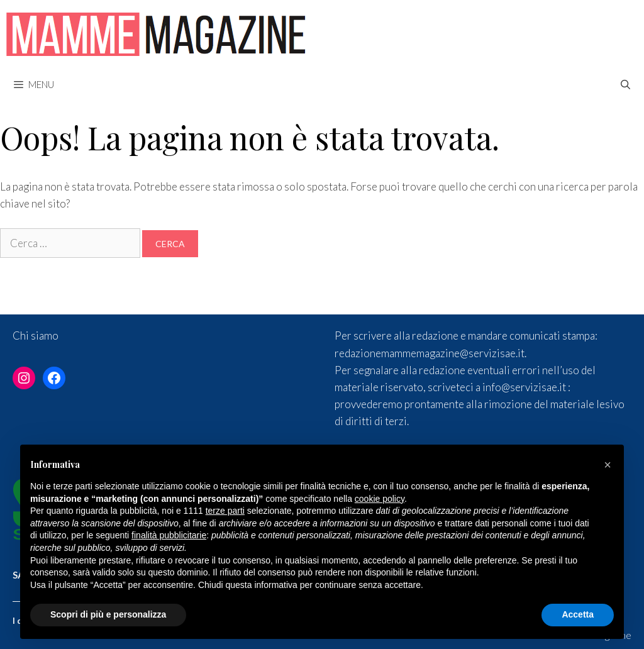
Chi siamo (36, 336)
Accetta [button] (578, 614)
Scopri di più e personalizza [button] (108, 614)
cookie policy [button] (380, 499)
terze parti (225, 511)
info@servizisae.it (524, 387)
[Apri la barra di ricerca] (625, 84)
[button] (608, 465)
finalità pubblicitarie (169, 535)
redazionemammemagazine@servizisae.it (430, 353)
